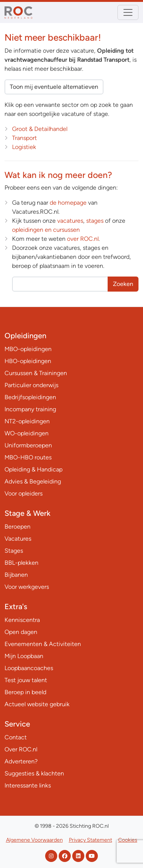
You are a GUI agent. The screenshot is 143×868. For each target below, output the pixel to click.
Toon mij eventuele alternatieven (54, 87)
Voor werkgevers (27, 587)
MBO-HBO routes (28, 457)
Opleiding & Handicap (33, 469)
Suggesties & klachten (34, 773)
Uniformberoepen (28, 445)
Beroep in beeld (25, 692)
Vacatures (18, 539)
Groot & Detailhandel (40, 129)
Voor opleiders (24, 493)
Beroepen (17, 527)
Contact (16, 737)
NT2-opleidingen (27, 421)
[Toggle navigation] (128, 12)
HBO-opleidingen (28, 361)
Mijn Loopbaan (24, 656)
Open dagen (21, 632)
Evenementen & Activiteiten (43, 644)
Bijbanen (16, 575)
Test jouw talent (26, 680)
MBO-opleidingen (28, 349)
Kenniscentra (22, 620)
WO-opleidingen (27, 433)
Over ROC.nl (21, 749)
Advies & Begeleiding (33, 481)
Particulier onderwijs (31, 385)
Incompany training (30, 409)
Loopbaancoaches (29, 668)
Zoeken (123, 284)
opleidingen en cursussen (46, 230)
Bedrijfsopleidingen (30, 397)
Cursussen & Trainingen (36, 373)
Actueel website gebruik (37, 704)
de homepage (68, 203)
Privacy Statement (91, 840)
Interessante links (28, 785)
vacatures (70, 221)
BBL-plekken (21, 563)
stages (95, 221)
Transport (24, 138)
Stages (14, 551)
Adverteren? (21, 761)
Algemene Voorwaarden (34, 840)
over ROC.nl (83, 239)
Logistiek (24, 147)
